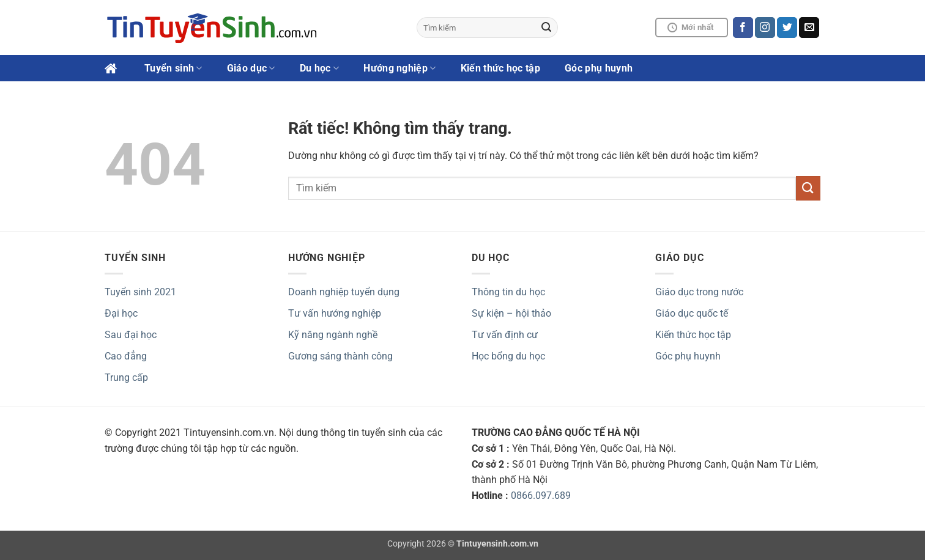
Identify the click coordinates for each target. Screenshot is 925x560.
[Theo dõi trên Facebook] (743, 28)
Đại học (121, 313)
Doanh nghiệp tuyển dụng (344, 292)
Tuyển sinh (173, 68)
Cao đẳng (126, 356)
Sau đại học (131, 335)
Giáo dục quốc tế (692, 313)
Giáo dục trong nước (699, 292)
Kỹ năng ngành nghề (333, 335)
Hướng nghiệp (399, 68)
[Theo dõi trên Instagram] (765, 28)
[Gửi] (547, 28)
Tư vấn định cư (505, 335)
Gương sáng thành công (340, 356)
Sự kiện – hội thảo (511, 313)
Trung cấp (126, 378)
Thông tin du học (508, 292)
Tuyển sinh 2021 (140, 292)
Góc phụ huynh (599, 68)
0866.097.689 (541, 496)
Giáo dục (251, 68)
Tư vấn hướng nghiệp (335, 313)
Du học (319, 68)
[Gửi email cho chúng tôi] (809, 28)
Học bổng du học (508, 356)
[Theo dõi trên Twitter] (787, 28)
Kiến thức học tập (500, 68)
